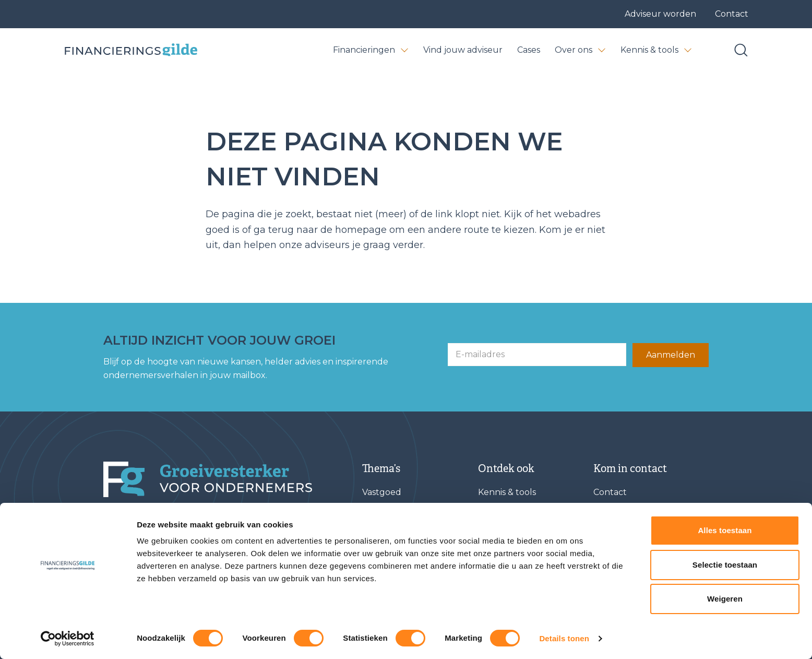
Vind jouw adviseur (463, 50)
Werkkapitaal (390, 540)
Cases (529, 50)
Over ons (580, 50)
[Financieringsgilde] (208, 479)
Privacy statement (325, 643)
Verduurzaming (396, 563)
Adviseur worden (660, 14)
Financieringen (371, 50)
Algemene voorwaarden (230, 643)
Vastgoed (382, 492)
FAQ (487, 540)
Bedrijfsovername (399, 516)
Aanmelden (671, 355)
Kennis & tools (656, 50)
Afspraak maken (627, 563)
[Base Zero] (130, 50)
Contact (732, 14)
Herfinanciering (395, 587)
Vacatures (499, 563)
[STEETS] (688, 643)
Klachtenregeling (407, 643)
